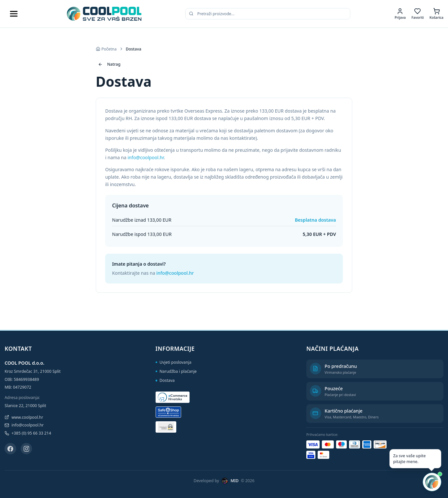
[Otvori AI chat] (432, 482)
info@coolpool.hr (146, 157)
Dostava (165, 380)
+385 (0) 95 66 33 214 (28, 433)
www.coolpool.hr (24, 417)
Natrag (109, 64)
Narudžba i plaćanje (176, 371)
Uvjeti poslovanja (174, 362)
